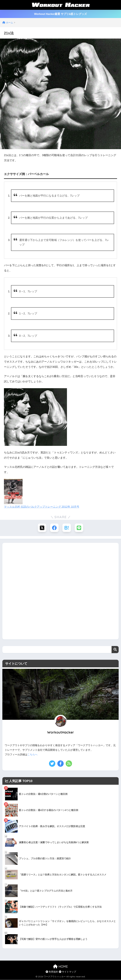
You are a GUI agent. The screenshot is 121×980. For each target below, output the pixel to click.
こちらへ (32, 755)
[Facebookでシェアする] (54, 528)
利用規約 (52, 972)
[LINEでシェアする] (79, 528)
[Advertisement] (60, 590)
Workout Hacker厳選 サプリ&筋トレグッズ (60, 14)
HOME (60, 967)
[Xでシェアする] (42, 528)
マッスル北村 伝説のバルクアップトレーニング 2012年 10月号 (42, 507)
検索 (115, 650)
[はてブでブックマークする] (67, 528)
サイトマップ (68, 972)
